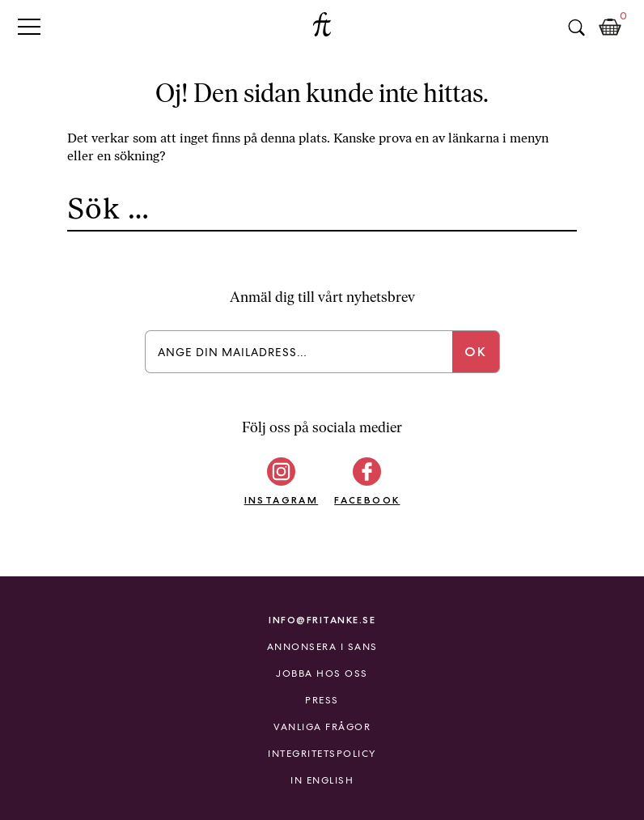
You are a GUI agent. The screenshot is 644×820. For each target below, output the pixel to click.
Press (322, 700)
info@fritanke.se (322, 620)
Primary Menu (29, 26)
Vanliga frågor (322, 727)
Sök (576, 28)
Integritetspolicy (322, 754)
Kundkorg (610, 28)
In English (322, 780)
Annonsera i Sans (322, 647)
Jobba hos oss (322, 673)
